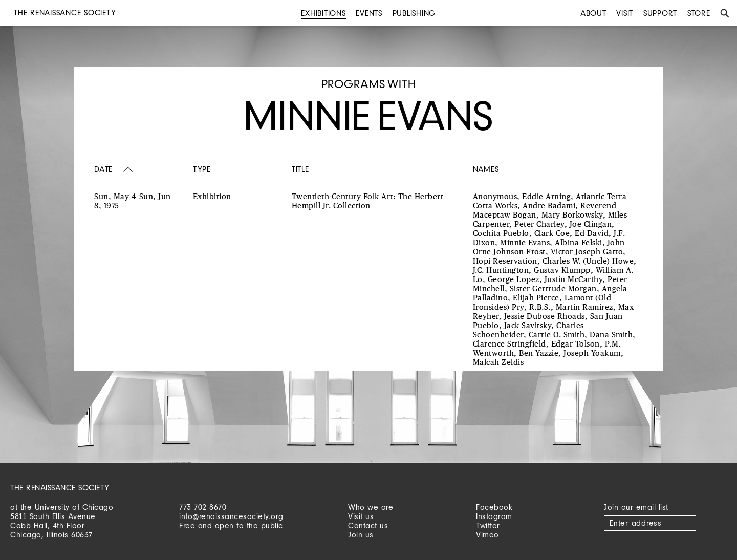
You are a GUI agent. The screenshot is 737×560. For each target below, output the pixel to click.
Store (699, 13)
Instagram (494, 516)
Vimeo (487, 535)
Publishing (414, 13)
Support (660, 13)
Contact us (368, 525)
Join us (361, 535)
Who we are (371, 507)
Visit (625, 13)
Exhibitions (323, 13)
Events (369, 13)
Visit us (361, 516)
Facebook (494, 507)
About (593, 13)
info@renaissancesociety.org (231, 516)
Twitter (488, 525)
